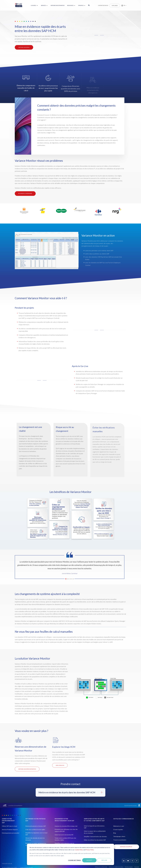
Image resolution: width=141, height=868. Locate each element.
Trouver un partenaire (120, 840)
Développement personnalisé (11, 833)
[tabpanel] (70, 568)
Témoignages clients (119, 836)
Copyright (137, 867)
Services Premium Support (10, 830)
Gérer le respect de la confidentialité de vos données (95, 832)
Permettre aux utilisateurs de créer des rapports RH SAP (66, 830)
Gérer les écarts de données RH (64, 835)
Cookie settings (74, 860)
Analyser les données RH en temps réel (66, 826)
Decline (104, 860)
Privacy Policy (90, 850)
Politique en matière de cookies (116, 867)
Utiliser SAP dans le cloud (9, 826)
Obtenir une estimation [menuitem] (57, 5)
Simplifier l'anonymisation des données (95, 837)
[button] (123, 5)
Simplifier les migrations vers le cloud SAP (36, 834)
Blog (115, 833)
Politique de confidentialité (101, 867)
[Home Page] (19, 5)
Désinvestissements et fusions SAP (36, 826)
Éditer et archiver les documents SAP (95, 840)
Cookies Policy (79, 850)
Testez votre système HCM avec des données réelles (65, 839)
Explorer (115, 6)
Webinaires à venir (119, 826)
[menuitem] (35, 6)
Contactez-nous (103, 5)
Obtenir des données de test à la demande (35, 839)
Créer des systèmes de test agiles (35, 830)
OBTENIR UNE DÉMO (24, 47)
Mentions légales (129, 867)
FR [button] (124, 5)
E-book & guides (118, 830)
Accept (89, 860)
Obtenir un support (126, 847)
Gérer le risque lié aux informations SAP (94, 827)
